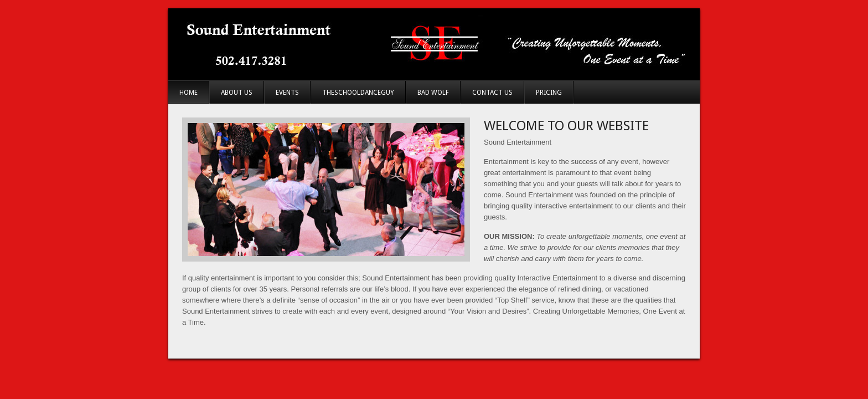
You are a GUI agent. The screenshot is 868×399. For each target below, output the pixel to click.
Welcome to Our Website (566, 126)
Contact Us (492, 93)
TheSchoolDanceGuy (358, 93)
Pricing (549, 93)
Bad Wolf (433, 93)
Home (188, 93)
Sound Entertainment (434, 44)
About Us (237, 93)
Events (287, 93)
